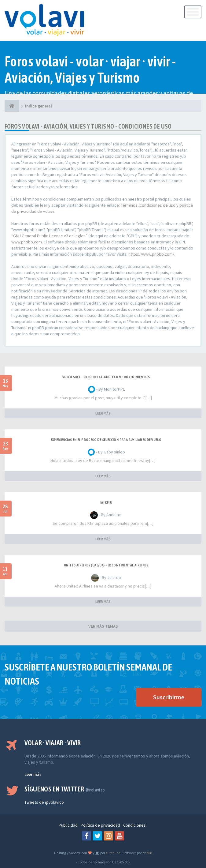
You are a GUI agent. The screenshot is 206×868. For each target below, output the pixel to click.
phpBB (147, 853)
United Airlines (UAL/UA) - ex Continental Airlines (106, 565)
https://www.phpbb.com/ (151, 254)
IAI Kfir (106, 502)
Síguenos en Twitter (65, 789)
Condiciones (134, 825)
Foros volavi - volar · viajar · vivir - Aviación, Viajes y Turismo (90, 70)
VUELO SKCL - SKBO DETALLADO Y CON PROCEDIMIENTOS (106, 377)
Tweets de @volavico (44, 802)
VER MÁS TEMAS (103, 626)
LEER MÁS (103, 413)
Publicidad (68, 825)
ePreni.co (113, 853)
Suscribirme (169, 697)
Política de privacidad (100, 825)
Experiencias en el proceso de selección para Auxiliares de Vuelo (106, 440)
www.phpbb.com (27, 242)
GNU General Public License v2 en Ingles (49, 236)
